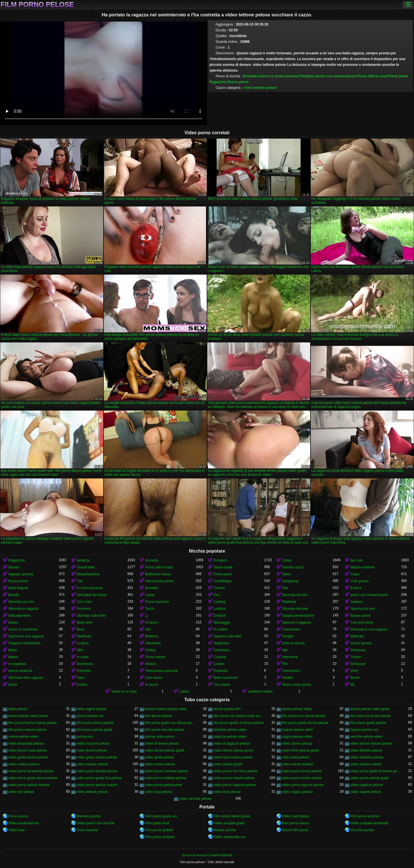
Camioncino (291, 629)
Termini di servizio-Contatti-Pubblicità (207, 855)
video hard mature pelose (233, 757)
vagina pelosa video (297, 737)
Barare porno (361, 616)
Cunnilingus (223, 581)
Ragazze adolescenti (24, 643)
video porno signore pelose (303, 785)
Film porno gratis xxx (161, 816)
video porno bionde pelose (97, 771)
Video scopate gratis (229, 823)
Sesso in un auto (124, 691)
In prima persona (285, 76)
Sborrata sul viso (295, 595)
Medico (151, 664)
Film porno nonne (295, 823)
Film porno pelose (37, 5)
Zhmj (354, 671)
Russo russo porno (297, 685)
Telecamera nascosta (161, 671)
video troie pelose (227, 792)
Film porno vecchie (365, 816)
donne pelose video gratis (370, 709)
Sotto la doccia (293, 643)
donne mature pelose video (166, 709)
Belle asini (85, 622)
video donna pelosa (297, 744)
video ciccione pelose (93, 744)
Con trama (222, 685)
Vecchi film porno (295, 830)
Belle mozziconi (226, 678)
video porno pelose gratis (370, 778)
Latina (184, 691)
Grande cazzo (293, 567)
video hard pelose (296, 757)
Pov (217, 595)
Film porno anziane (160, 837)
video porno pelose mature (97, 785)
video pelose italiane (298, 764)
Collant (219, 664)
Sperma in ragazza (297, 622)
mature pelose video (298, 730)
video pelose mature (366, 764)
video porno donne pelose (302, 771)
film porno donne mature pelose (33, 723)
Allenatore (153, 643)
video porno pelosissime (164, 785)
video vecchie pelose (195, 799)
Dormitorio (85, 664)
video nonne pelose (160, 764)
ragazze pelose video (230, 737)
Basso (13, 622)
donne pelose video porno (28, 716)
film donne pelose (159, 716)
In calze (83, 657)
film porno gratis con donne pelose (170, 723)
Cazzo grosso (361, 643)
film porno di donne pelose (371, 716)
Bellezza (83, 560)
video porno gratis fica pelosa (99, 778)
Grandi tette (86, 567)
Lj (146, 616)
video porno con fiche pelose (236, 771)
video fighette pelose (366, 750)
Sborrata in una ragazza (369, 629)
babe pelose (18, 709)
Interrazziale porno (159, 581)
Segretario (222, 643)
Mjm (285, 650)
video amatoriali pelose (26, 744)
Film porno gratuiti (159, 830)
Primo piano (398, 76)
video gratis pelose (160, 757)
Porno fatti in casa (372, 76)
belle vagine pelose (92, 709)
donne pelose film (227, 709)
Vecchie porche (362, 830)
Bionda (14, 567)
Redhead (289, 602)
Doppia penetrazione (298, 616)
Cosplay (220, 657)
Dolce (13, 685)
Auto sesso (154, 678)
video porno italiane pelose (166, 778)
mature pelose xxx (364, 730)
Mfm (80, 650)
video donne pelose (92, 750)
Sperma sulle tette (228, 636)
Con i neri (84, 602)
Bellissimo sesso (158, 574)
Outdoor (220, 616)
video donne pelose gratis (165, 750)
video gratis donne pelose (28, 757)
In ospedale (17, 664)
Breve (355, 678)
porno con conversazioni (336, 76)
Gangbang (290, 581)
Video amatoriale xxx (230, 837)
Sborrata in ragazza (23, 609)
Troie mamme (87, 830)
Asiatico (356, 602)
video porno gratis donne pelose (33, 778)
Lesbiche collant (260, 691)
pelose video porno (160, 737)
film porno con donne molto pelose (239, 716)
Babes (13, 657)
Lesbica (220, 609)
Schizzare (358, 650)
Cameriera (222, 650)
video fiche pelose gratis (301, 750)
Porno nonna (18, 816)
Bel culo (357, 560)
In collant (221, 629)
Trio (80, 581)
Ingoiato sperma (21, 574)
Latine (150, 595)
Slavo (286, 574)
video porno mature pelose (234, 778)
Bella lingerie (18, 588)
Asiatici (287, 678)
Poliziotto (84, 671)
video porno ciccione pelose (166, 771)
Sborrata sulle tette (91, 616)
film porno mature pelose (27, 730)
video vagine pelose (366, 792)
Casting (220, 602)
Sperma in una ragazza (26, 636)
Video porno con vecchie (96, 823)
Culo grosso (360, 581)
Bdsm (13, 650)
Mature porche (225, 830)
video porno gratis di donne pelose (376, 771)
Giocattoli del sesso (92, 595)
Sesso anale (223, 567)
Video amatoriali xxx (24, 823)
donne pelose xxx (90, 716)
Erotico (82, 685)
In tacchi (152, 685)
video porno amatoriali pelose (31, 771)
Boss (81, 629)
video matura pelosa (24, 764)
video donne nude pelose (28, 750)
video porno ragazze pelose (235, 785)
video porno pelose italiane (29, 785)
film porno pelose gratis (95, 730)
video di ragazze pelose (232, 744)
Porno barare (155, 657)
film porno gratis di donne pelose (238, 723)
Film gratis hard (157, 823)
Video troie (17, 830)
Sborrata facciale (295, 609)
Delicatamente (19, 616)
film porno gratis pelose (368, 723)
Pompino (307, 76)
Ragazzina (218, 82)
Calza (355, 574)
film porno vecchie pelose (165, 730)
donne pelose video (297, 709)
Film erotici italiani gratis (232, 816)
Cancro (264, 76)
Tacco (150, 609)
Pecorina (84, 609)
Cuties (287, 560)
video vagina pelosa (297, 792)
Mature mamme (363, 567)
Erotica (356, 588)
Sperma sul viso (363, 609)
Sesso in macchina (23, 629)
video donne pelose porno (233, 750)
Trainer (356, 657)
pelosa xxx (85, 737)
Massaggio (222, 622)
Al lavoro (152, 622)
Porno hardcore (157, 602)
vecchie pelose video (366, 737)
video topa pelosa (159, 792)
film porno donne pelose (95, 723)
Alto (285, 588)
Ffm (285, 664)
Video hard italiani (296, 816)
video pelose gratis (228, 764)
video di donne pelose (162, 744)
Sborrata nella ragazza (26, 678)
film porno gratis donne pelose (305, 723)
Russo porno (238, 82)
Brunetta (250, 76)
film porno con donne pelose (304, 716)
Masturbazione (88, 574)
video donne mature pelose (371, 744)
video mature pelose (92, 764)
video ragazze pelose (367, 785)
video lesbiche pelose (367, 757)
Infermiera (290, 657)
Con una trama (362, 622)
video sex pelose (21, 792)
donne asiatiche (20, 671)
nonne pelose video (23, 737)
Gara (81, 678)
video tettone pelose (260, 88)
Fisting (150, 650)
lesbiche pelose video (230, 730)
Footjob (288, 636)
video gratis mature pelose (97, 757)
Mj (352, 685)
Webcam (357, 636)
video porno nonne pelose (302, 778)
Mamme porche (89, 816)
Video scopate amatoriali (369, 823)
